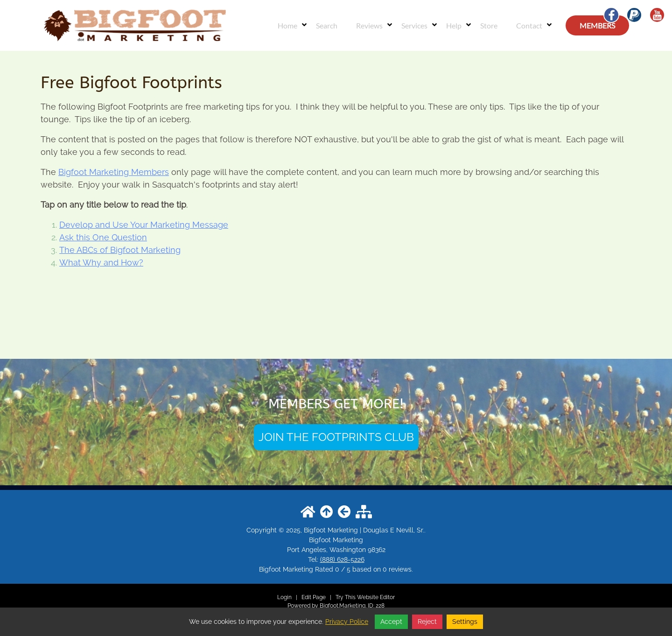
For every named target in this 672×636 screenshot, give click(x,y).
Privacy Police (347, 622)
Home (287, 25)
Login (284, 597)
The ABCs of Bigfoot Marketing (120, 250)
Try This (346, 597)
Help (454, 25)
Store (489, 25)
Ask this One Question (103, 237)
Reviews (369, 25)
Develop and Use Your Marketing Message (144, 225)
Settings (465, 622)
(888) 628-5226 (342, 559)
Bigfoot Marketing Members (114, 172)
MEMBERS (597, 25)
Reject (427, 622)
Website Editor (376, 597)
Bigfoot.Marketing (343, 606)
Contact (529, 25)
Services (414, 25)
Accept (391, 622)
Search (327, 25)
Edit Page (314, 597)
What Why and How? (101, 262)
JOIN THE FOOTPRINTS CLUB (336, 437)
